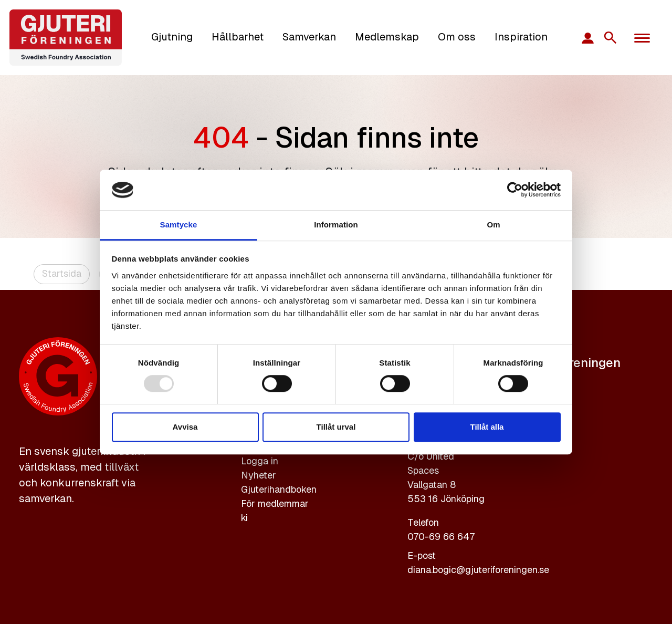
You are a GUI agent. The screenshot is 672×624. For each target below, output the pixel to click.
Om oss (457, 37)
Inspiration (521, 37)
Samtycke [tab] (179, 225)
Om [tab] (493, 225)
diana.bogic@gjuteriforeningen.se (478, 570)
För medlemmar (275, 503)
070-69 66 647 (441, 537)
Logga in (260, 461)
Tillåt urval (336, 427)
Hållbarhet (238, 37)
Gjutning (172, 37)
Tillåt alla (487, 427)
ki (244, 518)
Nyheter (259, 475)
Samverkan (309, 37)
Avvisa (185, 427)
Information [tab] (336, 225)
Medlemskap (387, 37)
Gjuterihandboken (279, 489)
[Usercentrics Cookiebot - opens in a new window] (515, 190)
